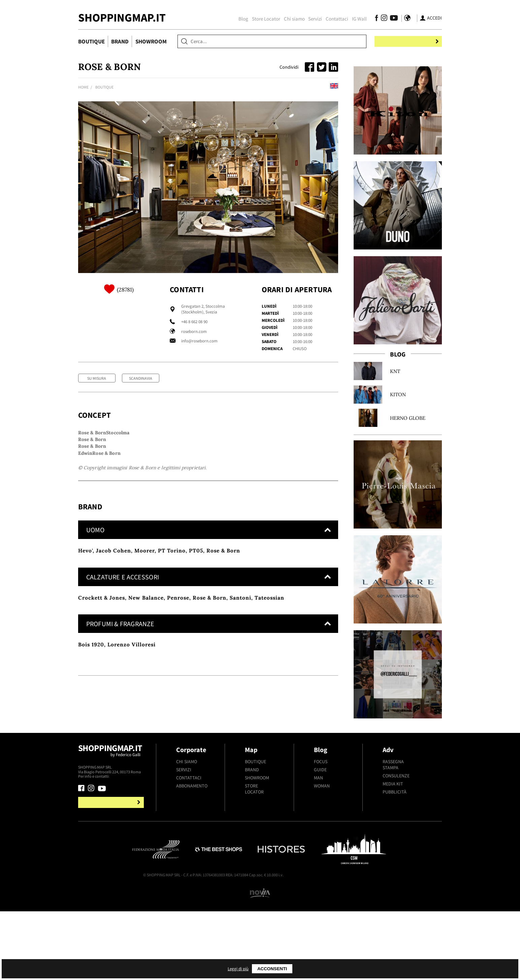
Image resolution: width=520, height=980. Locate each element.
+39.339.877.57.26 (125, 868)
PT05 (196, 655)
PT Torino (172, 655)
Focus (321, 854)
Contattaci (332, 19)
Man (318, 870)
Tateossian (269, 702)
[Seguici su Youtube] (387, 19)
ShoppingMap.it (122, 18)
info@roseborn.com (199, 341)
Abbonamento (192, 878)
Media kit (393, 876)
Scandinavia (141, 378)
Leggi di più (310, 969)
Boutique (91, 41)
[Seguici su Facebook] (371, 19)
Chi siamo (289, 19)
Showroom (151, 41)
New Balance (146, 702)
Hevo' (85, 655)
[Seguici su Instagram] (379, 19)
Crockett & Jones (102, 702)
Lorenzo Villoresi (132, 749)
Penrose (178, 702)
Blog (238, 19)
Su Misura (97, 378)
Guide (320, 862)
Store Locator (261, 19)
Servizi (310, 19)
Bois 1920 (91, 749)
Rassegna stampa (393, 857)
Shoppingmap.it (112, 846)
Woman (322, 878)
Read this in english (313, 87)
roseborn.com (194, 331)
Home (84, 87)
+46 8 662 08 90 (194, 322)
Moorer (144, 655)
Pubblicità (395, 884)
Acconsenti (346, 969)
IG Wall (354, 19)
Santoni (240, 702)
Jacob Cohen (113, 655)
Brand (120, 41)
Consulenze (396, 868)
